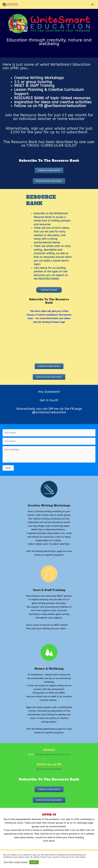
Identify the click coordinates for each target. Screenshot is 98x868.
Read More (9, 862)
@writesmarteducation (49, 769)
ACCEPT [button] (34, 862)
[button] (49, 170)
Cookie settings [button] (21, 862)
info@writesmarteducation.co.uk (53, 754)
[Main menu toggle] (93, 4)
